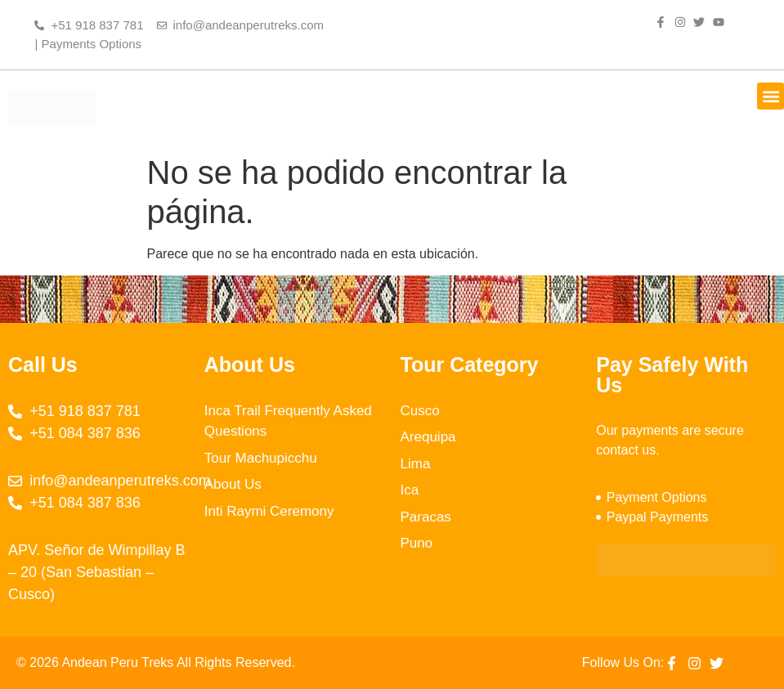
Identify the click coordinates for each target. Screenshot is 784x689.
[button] (771, 96)
